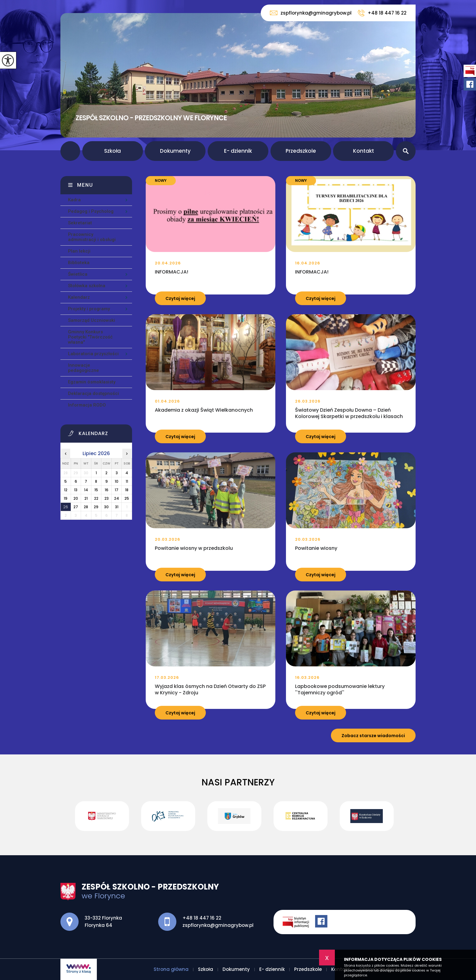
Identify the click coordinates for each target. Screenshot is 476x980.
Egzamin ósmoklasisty (92, 382)
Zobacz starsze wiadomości (373, 736)
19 (66, 498)
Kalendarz (79, 297)
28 (86, 507)
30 (106, 507)
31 (117, 507)
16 (107, 490)
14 (86, 490)
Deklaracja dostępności (93, 393)
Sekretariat (80, 223)
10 (117, 481)
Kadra (74, 200)
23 (107, 498)
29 (96, 507)
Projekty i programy (89, 309)
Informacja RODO (87, 405)
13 (76, 490)
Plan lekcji (79, 251)
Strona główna (70, 151)
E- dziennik (238, 151)
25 (127, 498)
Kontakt (364, 151)
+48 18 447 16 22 (382, 13)
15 (96, 490)
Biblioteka (79, 263)
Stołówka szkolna (87, 286)
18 (127, 490)
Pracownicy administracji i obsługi (92, 237)
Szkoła (112, 151)
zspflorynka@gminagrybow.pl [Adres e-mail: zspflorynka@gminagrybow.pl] (218, 925)
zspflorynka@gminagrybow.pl (311, 13)
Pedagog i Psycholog (91, 211)
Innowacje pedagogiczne (83, 368)
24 (117, 498)
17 (117, 490)
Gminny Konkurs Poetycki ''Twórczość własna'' (90, 337)
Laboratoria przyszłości (93, 354)
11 (127, 481)
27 (76, 507)
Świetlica (78, 274)
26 (66, 507)
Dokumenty (175, 151)
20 (76, 498)
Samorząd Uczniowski (92, 320)
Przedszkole (301, 151)
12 (66, 490)
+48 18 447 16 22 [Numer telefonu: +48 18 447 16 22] (202, 918)
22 (96, 498)
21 (86, 498)
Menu (85, 185)
